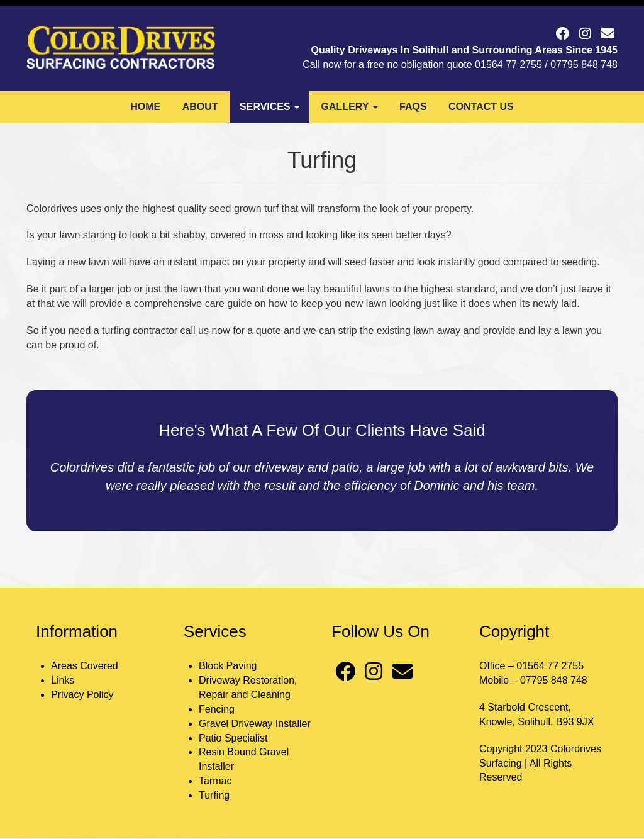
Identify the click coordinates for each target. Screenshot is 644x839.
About (200, 107)
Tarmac (215, 781)
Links (63, 680)
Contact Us (481, 107)
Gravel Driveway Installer (255, 724)
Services (269, 107)
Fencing (217, 709)
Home (145, 107)
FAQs (413, 107)
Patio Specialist (233, 738)
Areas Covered (85, 666)
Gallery (350, 107)
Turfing (214, 795)
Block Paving (228, 666)
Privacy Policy (82, 695)
